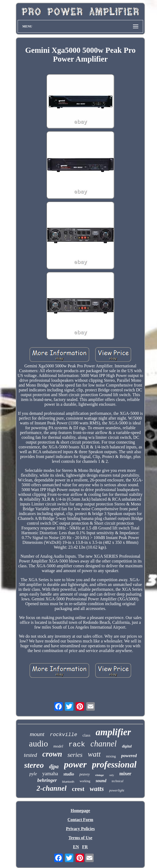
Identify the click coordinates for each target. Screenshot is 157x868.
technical (117, 781)
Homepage (81, 811)
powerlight (117, 790)
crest (78, 789)
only (112, 775)
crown (52, 754)
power (75, 764)
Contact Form (80, 820)
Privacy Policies (80, 829)
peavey (85, 774)
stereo (34, 765)
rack (77, 745)
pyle (33, 774)
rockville (63, 735)
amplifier (113, 732)
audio (39, 744)
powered (129, 756)
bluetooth (68, 782)
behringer (47, 780)
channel (104, 744)
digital (127, 746)
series (75, 755)
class (86, 735)
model (58, 746)
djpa (54, 766)
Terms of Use (80, 838)
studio (69, 774)
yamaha (50, 773)
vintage (99, 775)
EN (76, 847)
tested (31, 755)
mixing (111, 756)
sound (101, 781)
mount (37, 734)
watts (97, 789)
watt (94, 754)
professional (114, 765)
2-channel (52, 788)
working (85, 781)
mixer (125, 774)
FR (85, 847)
